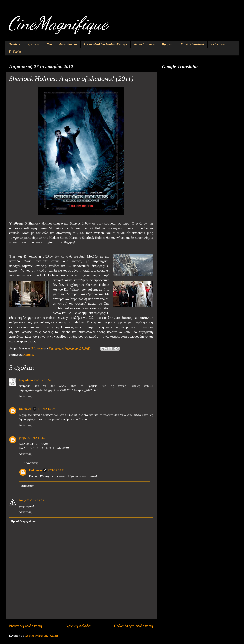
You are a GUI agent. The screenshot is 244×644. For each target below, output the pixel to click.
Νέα (49, 44)
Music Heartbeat (192, 44)
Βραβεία (168, 44)
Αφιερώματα (68, 44)
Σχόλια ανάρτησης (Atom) (42, 635)
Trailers (15, 44)
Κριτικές (33, 44)
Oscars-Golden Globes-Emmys (105, 44)
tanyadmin (26, 380)
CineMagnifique (58, 23)
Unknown (25, 409)
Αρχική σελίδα (78, 626)
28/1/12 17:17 (36, 500)
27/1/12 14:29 (46, 409)
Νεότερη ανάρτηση (25, 626)
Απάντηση (25, 396)
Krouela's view (144, 44)
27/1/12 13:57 (43, 380)
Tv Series (15, 52)
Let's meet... (219, 44)
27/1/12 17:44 (36, 438)
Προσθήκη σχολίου (23, 521)
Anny (22, 500)
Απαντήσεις (31, 463)
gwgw (22, 438)
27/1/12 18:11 (56, 470)
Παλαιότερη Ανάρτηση (133, 626)
